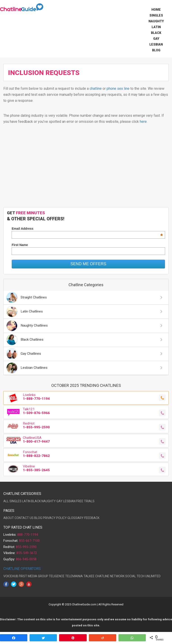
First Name (20, 245)
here (143, 122)
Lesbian (156, 44)
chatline (96, 89)
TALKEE (89, 576)
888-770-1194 (28, 535)
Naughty (156, 21)
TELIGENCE (57, 576)
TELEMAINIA (74, 576)
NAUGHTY (49, 501)
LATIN (26, 501)
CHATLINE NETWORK (110, 576)
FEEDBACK (92, 518)
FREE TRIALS (85, 501)
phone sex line (118, 89)
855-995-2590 (26, 547)
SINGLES (15, 501)
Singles (156, 15)
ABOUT (9, 518)
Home (156, 10)
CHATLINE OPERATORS (22, 569)
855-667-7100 (29, 541)
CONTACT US (24, 518)
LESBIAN (69, 501)
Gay (156, 39)
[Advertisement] (86, 168)
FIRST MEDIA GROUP (33, 576)
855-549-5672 (27, 553)
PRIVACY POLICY (55, 518)
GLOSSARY (75, 518)
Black (156, 33)
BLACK (36, 501)
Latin (156, 27)
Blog (156, 50)
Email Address (87, 229)
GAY (59, 501)
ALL (6, 501)
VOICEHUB (11, 576)
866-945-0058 (26, 559)
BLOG (38, 518)
